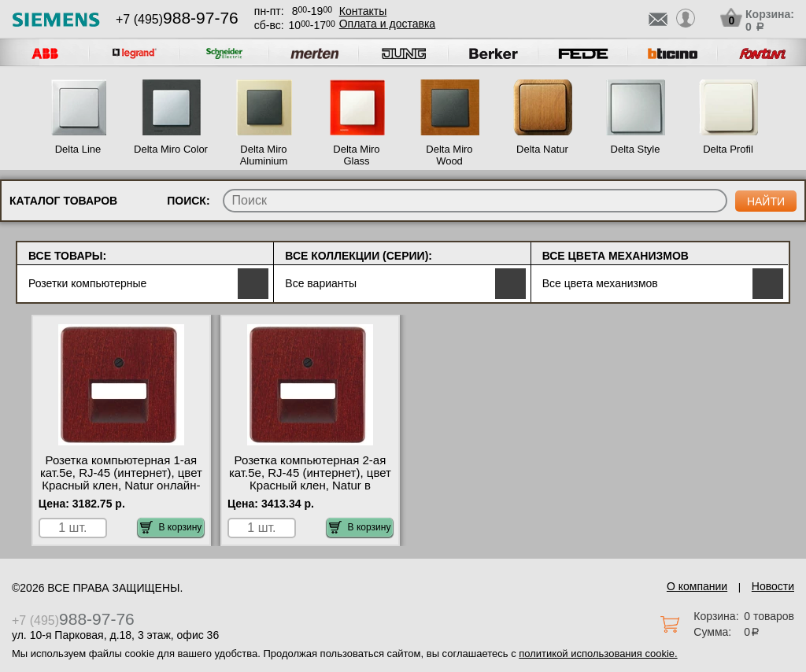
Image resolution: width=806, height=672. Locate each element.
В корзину (171, 527)
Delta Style (636, 149)
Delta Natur (542, 149)
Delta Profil (728, 149)
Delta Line (78, 149)
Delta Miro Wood (449, 155)
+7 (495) (177, 19)
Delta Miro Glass (356, 155)
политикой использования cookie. (598, 654)
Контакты (363, 11)
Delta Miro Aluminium (264, 155)
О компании (697, 586)
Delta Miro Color (171, 149)
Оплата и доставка (387, 24)
